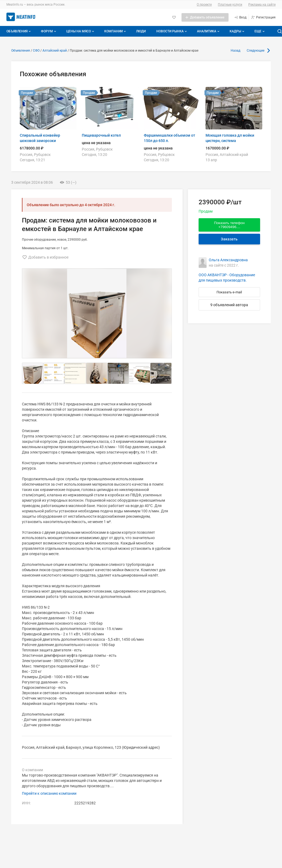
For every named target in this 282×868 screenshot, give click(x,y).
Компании (116, 31)
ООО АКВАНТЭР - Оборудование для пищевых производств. (227, 278)
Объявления (19, 31)
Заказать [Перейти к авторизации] (229, 239)
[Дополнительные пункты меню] (259, 31)
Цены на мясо (81, 31)
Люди (141, 31)
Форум (49, 31)
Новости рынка (172, 31)
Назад (235, 51)
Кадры (237, 31)
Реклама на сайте (262, 5)
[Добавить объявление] (205, 17)
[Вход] (240, 17)
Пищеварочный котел (101, 135)
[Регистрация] (263, 17)
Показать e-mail (229, 292)
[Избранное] (174, 17)
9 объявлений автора (229, 305)
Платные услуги (230, 5)
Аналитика (209, 31)
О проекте (204, 5)
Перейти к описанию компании (49, 793)
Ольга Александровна (228, 260)
